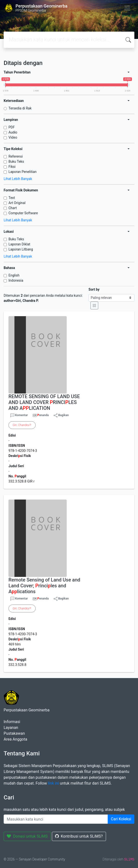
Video (13, 137)
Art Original (17, 203)
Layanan (11, 728)
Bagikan (61, 415)
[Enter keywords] (56, 819)
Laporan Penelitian (23, 172)
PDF (12, 127)
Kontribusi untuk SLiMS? (79, 836)
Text (12, 198)
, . (22, 425)
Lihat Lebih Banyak (18, 179)
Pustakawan (14, 733)
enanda (43, 415)
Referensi (16, 156)
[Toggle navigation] (127, 8)
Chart (13, 208)
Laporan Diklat (19, 244)
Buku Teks (16, 161)
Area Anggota (15, 739)
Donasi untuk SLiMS (27, 836)
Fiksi (12, 167)
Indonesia (16, 280)
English (14, 275)
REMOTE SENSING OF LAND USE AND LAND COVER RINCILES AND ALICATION (44, 402)
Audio (13, 132)
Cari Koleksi (121, 819)
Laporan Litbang (21, 249)
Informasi (12, 722)
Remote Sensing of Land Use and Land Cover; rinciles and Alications (44, 586)
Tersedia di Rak (20, 108)
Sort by (94, 289)
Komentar (19, 415)
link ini (53, 783)
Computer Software (23, 213)
